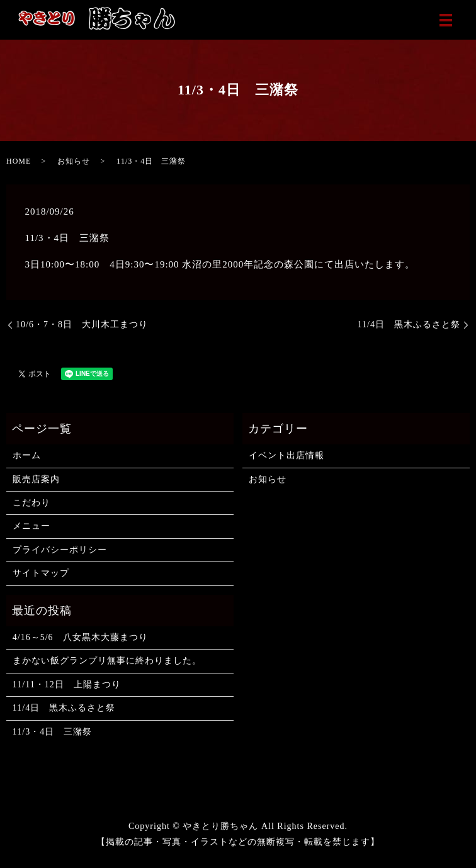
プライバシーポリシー (60, 550)
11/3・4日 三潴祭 (52, 732)
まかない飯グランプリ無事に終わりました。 (107, 661)
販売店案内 (36, 479)
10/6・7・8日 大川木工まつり (82, 324)
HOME (19, 161)
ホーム (27, 455)
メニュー (31, 526)
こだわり (31, 503)
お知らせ (74, 161)
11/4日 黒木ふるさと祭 (409, 324)
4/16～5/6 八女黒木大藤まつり (80, 637)
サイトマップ (41, 573)
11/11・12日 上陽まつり (67, 685)
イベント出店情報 (286, 455)
